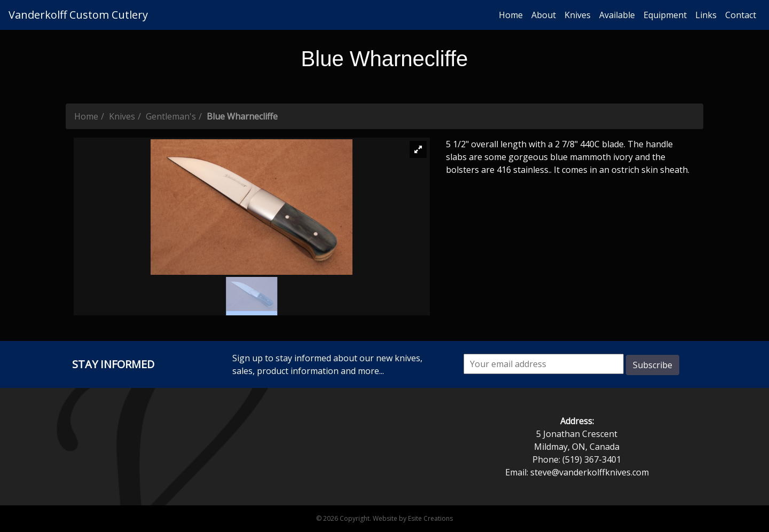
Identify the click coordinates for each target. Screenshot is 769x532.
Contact (741, 15)
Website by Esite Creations (413, 518)
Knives (578, 15)
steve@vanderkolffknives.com (590, 472)
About (544, 15)
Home (511, 15)
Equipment (665, 15)
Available (617, 15)
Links (706, 15)
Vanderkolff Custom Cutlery (78, 15)
